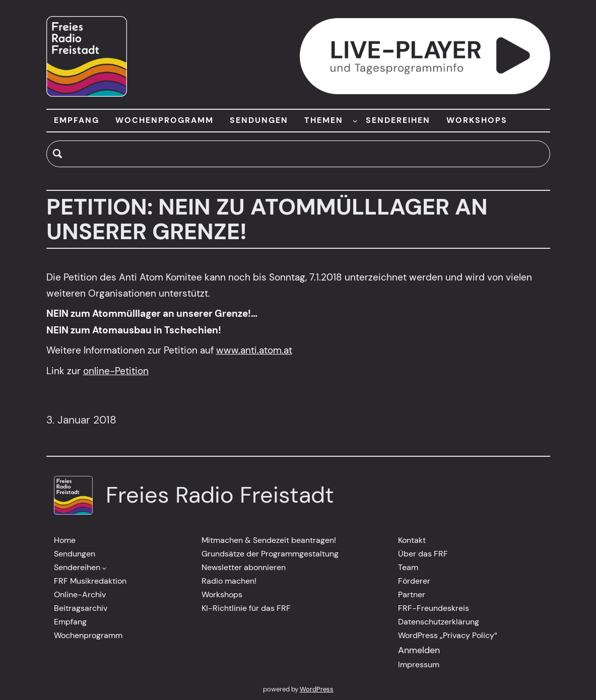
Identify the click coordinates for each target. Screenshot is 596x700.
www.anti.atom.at (254, 350)
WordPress (317, 689)
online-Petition (116, 371)
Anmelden (419, 650)
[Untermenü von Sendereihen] (104, 568)
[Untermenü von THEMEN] (355, 120)
